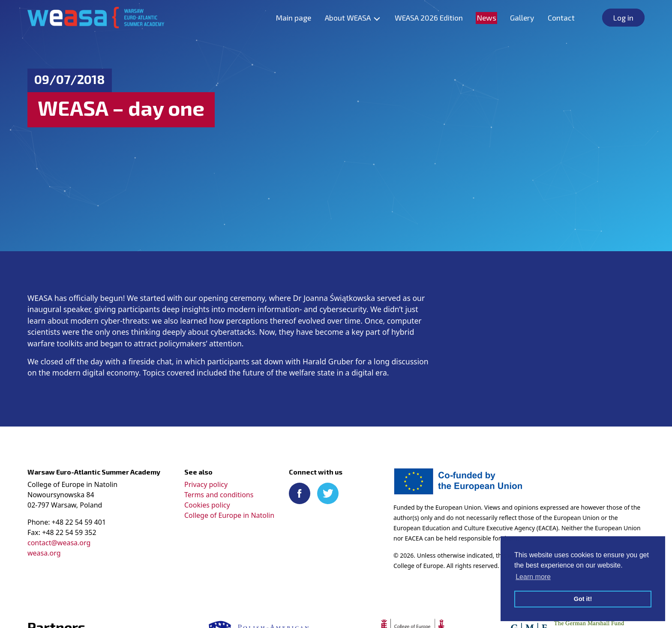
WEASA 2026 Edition (429, 18)
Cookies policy (207, 505)
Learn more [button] (533, 577)
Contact (561, 18)
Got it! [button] (583, 599)
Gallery (522, 18)
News (486, 18)
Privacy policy (206, 484)
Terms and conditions (219, 495)
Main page (293, 18)
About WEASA (348, 18)
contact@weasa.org (59, 543)
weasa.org (44, 553)
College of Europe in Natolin (229, 515)
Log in (623, 18)
